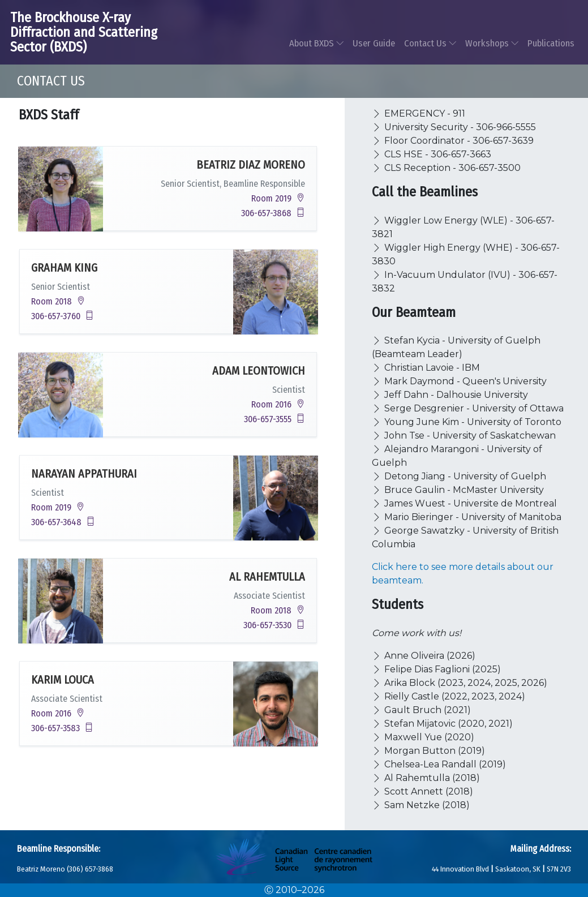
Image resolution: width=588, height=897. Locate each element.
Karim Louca (63, 680)
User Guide (374, 43)
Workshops (492, 43)
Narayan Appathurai (84, 474)
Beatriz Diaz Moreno (251, 165)
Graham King (64, 268)
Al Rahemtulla (267, 577)
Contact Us (430, 43)
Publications (551, 43)
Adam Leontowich (259, 371)
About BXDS (316, 43)
